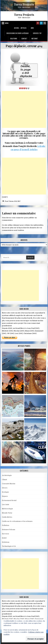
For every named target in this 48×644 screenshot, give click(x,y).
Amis (32, 28)
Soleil (4, 538)
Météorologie (7, 509)
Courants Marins (9, 484)
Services (5, 534)
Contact (24, 39)
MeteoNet (35, 39)
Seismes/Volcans (9, 530)
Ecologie (5, 492)
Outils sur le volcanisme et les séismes (17, 521)
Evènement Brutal (9, 500)
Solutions (14, 39)
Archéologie (7, 475)
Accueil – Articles (20, 28)
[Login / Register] (41, 23)
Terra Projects (24, 4)
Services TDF (37, 33)
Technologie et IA (9, 546)
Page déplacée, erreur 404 (24, 46)
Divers (5, 488)
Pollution (6, 525)
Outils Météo (7, 517)
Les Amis (6, 504)
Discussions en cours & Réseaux (18, 33)
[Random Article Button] (38, 23)
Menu (7, 23)
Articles (33, 149)
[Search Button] (45, 23)
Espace (5, 496)
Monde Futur (7, 513)
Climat (4, 480)
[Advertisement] (24, 109)
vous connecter (18, 218)
